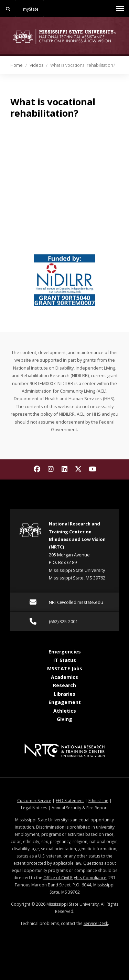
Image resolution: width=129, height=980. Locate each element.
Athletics (65, 711)
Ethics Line (98, 801)
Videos (36, 65)
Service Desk (96, 923)
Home (17, 65)
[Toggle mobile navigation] (120, 9)
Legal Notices (34, 808)
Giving (64, 719)
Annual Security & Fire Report (80, 808)
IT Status (65, 660)
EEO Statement (70, 801)
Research (64, 685)
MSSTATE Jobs (65, 668)
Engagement (65, 702)
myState (31, 9)
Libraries (64, 694)
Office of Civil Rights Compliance (75, 878)
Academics (64, 677)
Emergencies (65, 652)
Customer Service (34, 801)
